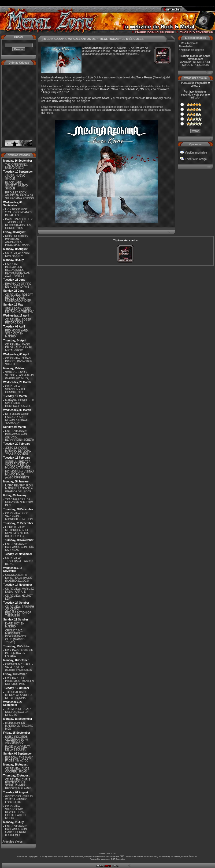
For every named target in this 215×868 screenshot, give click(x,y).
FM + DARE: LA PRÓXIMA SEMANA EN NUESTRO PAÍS (19, 681)
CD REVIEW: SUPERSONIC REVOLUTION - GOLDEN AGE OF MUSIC (16, 812)
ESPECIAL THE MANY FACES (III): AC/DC (19, 759)
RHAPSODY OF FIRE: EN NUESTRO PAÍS (19, 285)
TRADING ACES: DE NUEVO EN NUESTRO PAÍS (19, 502)
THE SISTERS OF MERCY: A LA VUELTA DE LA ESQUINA (19, 695)
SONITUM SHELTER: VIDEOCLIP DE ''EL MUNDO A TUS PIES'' (18, 465)
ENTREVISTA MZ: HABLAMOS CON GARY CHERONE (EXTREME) (16, 831)
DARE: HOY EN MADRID (15, 625)
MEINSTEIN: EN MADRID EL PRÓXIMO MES (19, 726)
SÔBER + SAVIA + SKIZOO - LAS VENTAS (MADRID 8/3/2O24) (20, 375)
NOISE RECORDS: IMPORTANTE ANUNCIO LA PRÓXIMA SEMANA (17, 241)
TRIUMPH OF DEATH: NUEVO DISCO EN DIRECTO (19, 712)
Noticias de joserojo (192, 50)
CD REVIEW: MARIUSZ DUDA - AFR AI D (19, 590)
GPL (123, 856)
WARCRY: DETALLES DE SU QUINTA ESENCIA (195, 63)
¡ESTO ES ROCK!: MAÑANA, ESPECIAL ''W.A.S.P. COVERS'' (18, 451)
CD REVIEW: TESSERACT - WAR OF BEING (20, 561)
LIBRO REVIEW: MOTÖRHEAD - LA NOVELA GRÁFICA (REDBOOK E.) (17, 532)
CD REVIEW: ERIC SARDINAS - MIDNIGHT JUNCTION (19, 516)
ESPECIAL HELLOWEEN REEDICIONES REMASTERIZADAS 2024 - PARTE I (17, 270)
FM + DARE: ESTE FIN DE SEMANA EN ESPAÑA (19, 653)
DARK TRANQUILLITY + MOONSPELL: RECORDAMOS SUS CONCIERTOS (19, 224)
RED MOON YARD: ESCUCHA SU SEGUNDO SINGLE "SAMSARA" (17, 418)
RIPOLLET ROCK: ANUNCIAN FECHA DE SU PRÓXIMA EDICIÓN (19, 195)
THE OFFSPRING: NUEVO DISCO (16, 166)
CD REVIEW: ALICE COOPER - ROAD (17, 770)
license (193, 856)
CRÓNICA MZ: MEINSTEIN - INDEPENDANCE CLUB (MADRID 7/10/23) (16, 636)
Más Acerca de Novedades (189, 45)
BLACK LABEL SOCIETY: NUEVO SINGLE (16, 186)
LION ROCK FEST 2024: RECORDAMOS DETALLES (19, 212)
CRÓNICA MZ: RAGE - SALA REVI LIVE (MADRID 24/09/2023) (19, 667)
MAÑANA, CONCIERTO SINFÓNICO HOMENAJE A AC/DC (20, 403)
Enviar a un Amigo (196, 159)
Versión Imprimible (196, 153)
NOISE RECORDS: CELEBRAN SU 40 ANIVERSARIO (17, 740)
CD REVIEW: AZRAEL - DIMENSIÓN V (19, 254)
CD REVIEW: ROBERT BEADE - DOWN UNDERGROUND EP (19, 298)
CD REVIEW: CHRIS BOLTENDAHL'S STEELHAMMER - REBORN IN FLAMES (18, 784)
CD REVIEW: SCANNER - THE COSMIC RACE (16, 389)
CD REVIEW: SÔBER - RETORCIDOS (19, 321)
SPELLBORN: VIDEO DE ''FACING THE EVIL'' (20, 310)
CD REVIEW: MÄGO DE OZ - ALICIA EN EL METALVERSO (19, 347)
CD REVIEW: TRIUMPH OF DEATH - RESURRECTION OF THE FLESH (19, 611)
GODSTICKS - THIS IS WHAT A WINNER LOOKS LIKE (19, 799)
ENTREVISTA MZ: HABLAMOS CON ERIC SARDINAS (19, 547)
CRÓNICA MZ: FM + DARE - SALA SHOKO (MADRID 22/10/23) (19, 578)
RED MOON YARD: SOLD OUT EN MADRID (17, 334)
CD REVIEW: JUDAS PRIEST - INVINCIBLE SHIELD (18, 361)
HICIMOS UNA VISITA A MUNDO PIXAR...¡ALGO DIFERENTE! (20, 475)
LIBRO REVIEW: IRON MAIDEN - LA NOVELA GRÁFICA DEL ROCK (19, 488)
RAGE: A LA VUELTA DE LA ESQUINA (18, 748)
